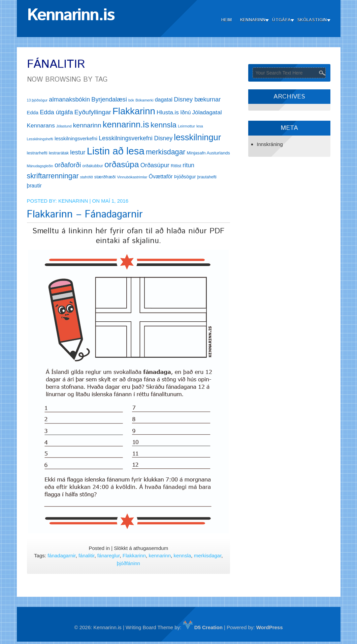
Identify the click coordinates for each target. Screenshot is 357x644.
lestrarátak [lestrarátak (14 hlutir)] (59, 153)
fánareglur (109, 555)
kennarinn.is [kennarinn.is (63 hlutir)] (126, 124)
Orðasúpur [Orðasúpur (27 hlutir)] (155, 165)
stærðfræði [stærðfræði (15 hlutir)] (105, 177)
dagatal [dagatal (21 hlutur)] (164, 100)
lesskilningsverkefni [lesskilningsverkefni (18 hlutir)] (76, 139)
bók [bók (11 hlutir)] (131, 100)
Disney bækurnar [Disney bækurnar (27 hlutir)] (197, 99)
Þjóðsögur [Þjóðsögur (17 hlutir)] (185, 177)
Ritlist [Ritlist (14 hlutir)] (176, 166)
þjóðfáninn (128, 563)
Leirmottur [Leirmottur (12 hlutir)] (186, 126)
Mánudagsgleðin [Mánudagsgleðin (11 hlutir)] (40, 166)
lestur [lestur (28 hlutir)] (78, 152)
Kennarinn (253, 20)
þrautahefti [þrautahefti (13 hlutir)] (207, 177)
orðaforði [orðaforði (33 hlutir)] (68, 165)
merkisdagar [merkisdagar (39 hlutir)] (166, 152)
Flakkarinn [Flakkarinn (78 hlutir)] (134, 111)
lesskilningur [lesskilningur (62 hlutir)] (197, 137)
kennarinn (160, 555)
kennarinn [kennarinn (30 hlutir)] (87, 125)
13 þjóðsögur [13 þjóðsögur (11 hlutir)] (37, 100)
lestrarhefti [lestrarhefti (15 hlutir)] (37, 153)
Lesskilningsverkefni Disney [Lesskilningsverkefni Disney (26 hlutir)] (136, 138)
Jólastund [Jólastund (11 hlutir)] (64, 126)
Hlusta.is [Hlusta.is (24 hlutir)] (168, 112)
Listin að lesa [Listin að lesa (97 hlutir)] (116, 151)
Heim (226, 20)
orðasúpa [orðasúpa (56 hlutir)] (122, 164)
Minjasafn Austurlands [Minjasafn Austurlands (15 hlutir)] (208, 153)
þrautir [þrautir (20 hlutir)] (34, 186)
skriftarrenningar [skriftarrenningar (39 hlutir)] (53, 176)
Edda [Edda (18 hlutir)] (33, 113)
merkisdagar (208, 555)
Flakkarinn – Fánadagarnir (85, 215)
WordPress (270, 627)
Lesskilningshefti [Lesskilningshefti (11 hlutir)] (40, 139)
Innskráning (270, 144)
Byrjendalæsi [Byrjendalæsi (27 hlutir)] (109, 99)
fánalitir (87, 555)
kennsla (183, 555)
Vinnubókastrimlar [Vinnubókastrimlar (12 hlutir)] (132, 177)
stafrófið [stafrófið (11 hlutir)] (87, 177)
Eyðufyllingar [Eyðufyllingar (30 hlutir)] (93, 112)
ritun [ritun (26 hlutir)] (188, 165)
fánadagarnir (61, 555)
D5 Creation (203, 627)
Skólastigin (312, 20)
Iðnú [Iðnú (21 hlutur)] (185, 112)
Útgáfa (281, 20)
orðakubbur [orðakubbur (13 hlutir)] (93, 166)
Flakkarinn (134, 555)
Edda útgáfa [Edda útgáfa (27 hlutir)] (56, 112)
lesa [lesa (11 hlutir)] (200, 126)
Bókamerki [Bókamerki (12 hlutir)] (144, 100)
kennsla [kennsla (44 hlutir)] (164, 125)
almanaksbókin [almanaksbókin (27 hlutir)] (69, 99)
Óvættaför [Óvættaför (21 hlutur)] (161, 177)
